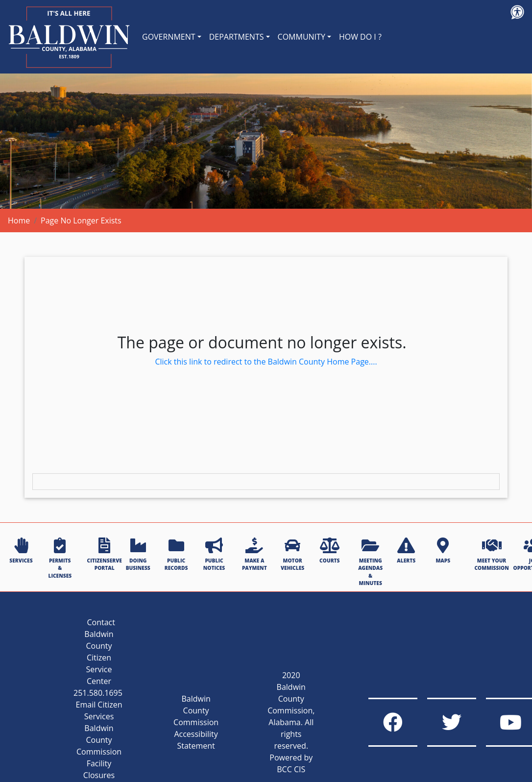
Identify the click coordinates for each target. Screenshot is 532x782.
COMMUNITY (302, 37)
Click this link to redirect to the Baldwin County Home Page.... (266, 362)
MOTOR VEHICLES (292, 554)
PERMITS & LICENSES (60, 558)
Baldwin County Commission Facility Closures (99, 752)
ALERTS (406, 551)
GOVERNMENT (169, 37)
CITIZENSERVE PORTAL (105, 554)
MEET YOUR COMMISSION (491, 554)
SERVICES (21, 551)
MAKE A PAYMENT (254, 554)
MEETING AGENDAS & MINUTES (370, 562)
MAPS (443, 551)
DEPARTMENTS (237, 37)
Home (19, 220)
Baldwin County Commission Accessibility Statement (196, 722)
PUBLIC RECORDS (176, 554)
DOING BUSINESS (138, 554)
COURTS (329, 551)
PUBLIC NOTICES (214, 554)
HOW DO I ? (360, 37)
